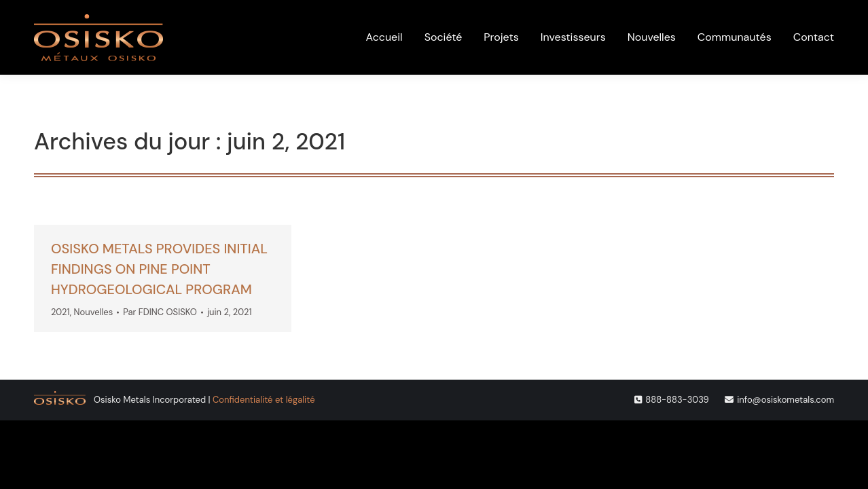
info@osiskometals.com (785, 400)
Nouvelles (94, 312)
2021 (60, 312)
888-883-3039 (677, 400)
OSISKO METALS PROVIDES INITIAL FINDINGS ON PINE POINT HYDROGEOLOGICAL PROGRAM (159, 269)
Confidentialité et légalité (264, 400)
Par (160, 312)
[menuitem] (701, 16)
